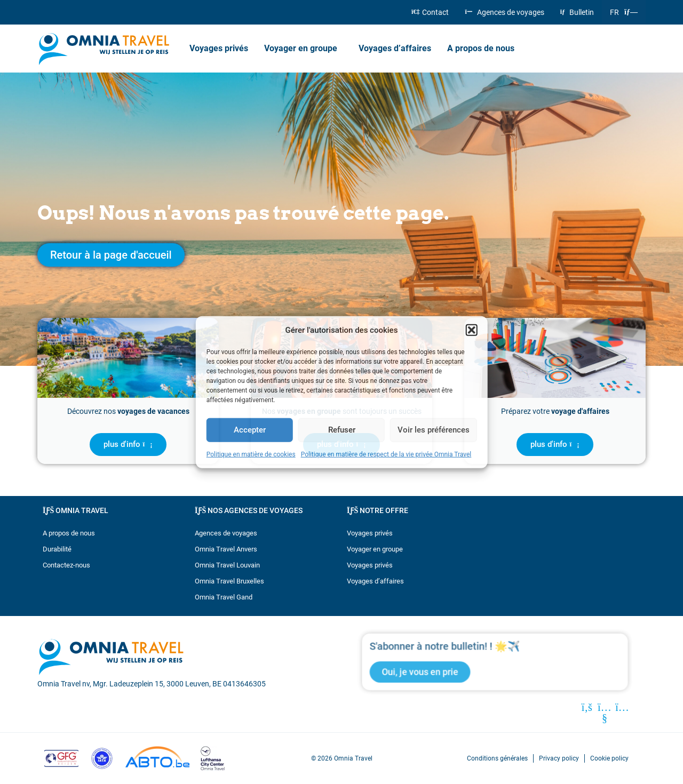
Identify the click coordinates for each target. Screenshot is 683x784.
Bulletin (577, 12)
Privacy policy (559, 758)
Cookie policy (609, 758)
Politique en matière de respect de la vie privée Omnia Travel (386, 454)
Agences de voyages (504, 12)
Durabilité (57, 549)
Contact (430, 12)
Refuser (342, 430)
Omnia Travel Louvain (227, 565)
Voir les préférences (434, 430)
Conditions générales (497, 758)
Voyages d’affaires (395, 48)
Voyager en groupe (303, 49)
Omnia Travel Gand (224, 597)
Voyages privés (219, 48)
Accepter (250, 430)
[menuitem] (624, 12)
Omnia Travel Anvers (226, 549)
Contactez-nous (66, 565)
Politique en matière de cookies (251, 454)
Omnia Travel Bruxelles (229, 581)
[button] (471, 330)
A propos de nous (483, 49)
